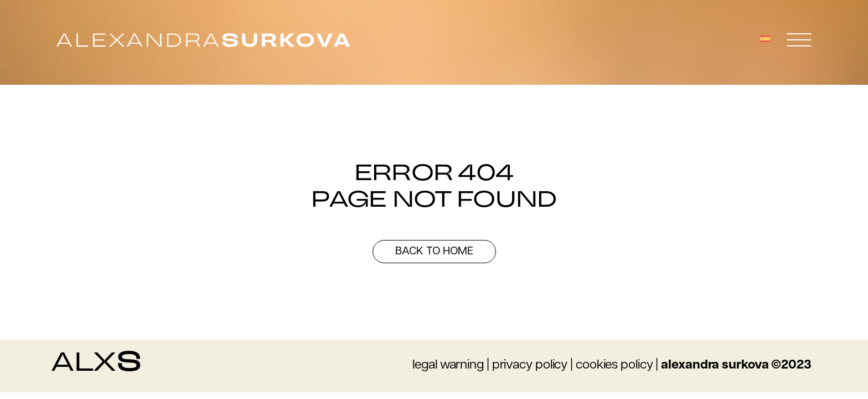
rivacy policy (534, 365)
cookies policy (614, 365)
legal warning (448, 365)
